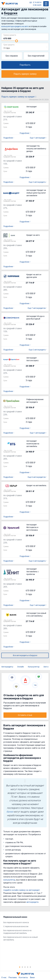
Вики (32, 977)
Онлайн (21, 667)
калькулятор (9, 880)
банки (10, 812)
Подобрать (25, 65)
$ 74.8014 (37, 2)
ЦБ (31, 2)
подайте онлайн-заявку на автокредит (22, 890)
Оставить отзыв (25, 715)
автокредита (32, 902)
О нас (4, 977)
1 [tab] (20, 967)
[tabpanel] (24, 929)
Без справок (12, 56)
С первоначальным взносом (16, 926)
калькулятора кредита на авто (15, 26)
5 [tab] (30, 967)
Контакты (23, 977)
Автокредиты (7, 667)
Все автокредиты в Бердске (25, 655)
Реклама (13, 977)
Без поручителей (36, 56)
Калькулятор (34, 667)
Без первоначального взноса (16, 922)
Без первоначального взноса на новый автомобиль (20, 938)
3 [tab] (25, 967)
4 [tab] (28, 967)
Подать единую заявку (25, 74)
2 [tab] (22, 967)
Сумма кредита (10, 35)
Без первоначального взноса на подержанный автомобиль (17, 932)
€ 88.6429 (37, 5)
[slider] (17, 41)
